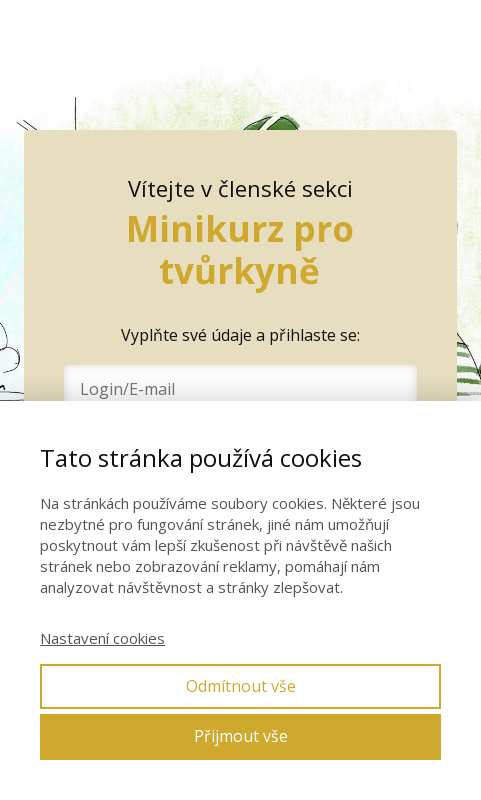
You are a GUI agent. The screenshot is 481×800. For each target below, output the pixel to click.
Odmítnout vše (241, 686)
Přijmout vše (241, 736)
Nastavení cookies (102, 638)
